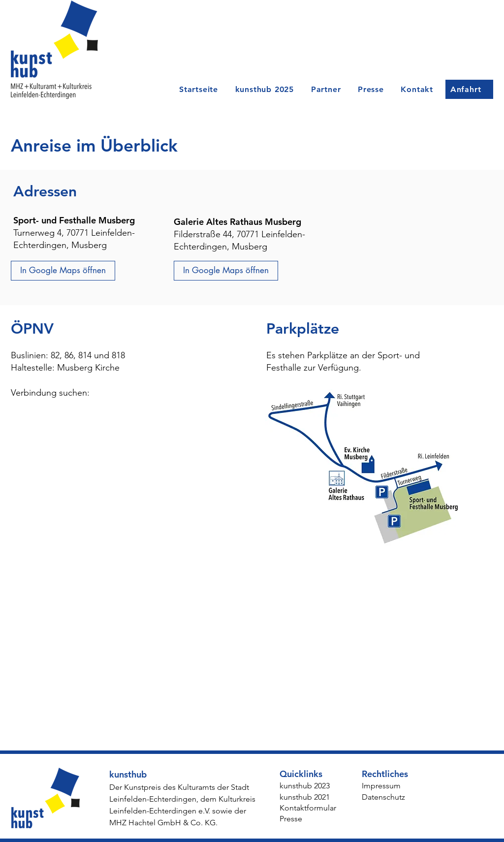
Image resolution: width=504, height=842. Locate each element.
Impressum (381, 786)
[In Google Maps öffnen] (63, 271)
